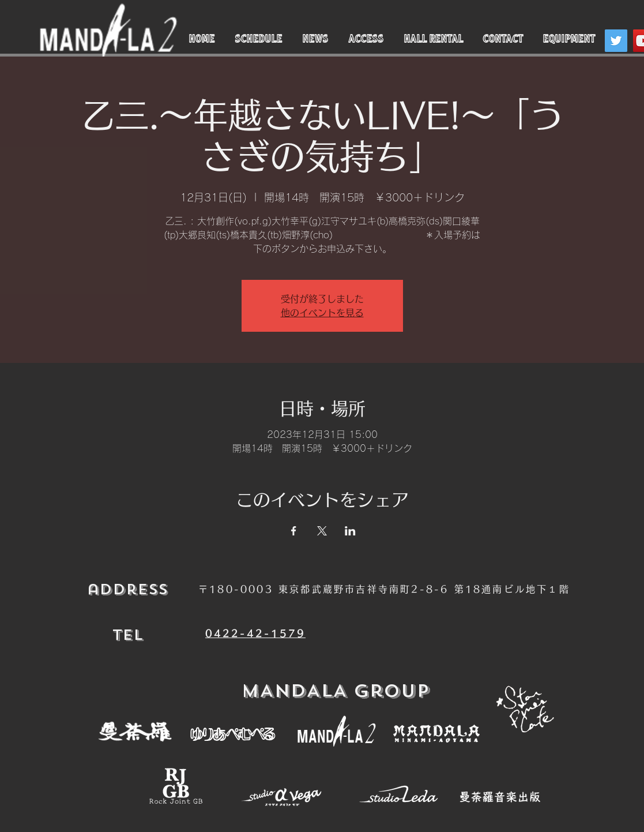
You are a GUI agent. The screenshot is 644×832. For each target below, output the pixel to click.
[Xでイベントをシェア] (322, 531)
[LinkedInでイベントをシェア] (350, 531)
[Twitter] (616, 41)
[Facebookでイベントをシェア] (294, 531)
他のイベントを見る (322, 313)
